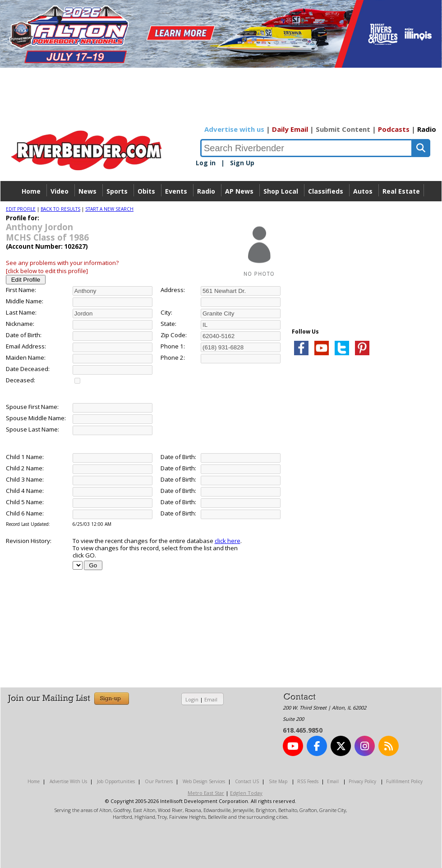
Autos (363, 191)
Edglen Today (246, 793)
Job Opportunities (116, 781)
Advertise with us (234, 129)
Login (192, 699)
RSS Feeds (308, 781)
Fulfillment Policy (404, 781)
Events (176, 191)
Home (31, 191)
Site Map (278, 781)
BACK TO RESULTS (60, 209)
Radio (427, 129)
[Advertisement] (319, 548)
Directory (221, 211)
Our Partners (159, 781)
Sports (117, 191)
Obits (146, 191)
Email (211, 699)
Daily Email (290, 129)
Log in (206, 163)
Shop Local (281, 191)
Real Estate (401, 191)
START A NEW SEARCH (109, 209)
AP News (239, 191)
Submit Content (343, 129)
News (87, 191)
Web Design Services (204, 781)
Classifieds (326, 191)
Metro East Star (206, 793)
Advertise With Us (68, 781)
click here (228, 541)
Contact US (247, 781)
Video (60, 191)
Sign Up (242, 163)
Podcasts (394, 129)
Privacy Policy (362, 781)
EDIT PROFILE (21, 209)
